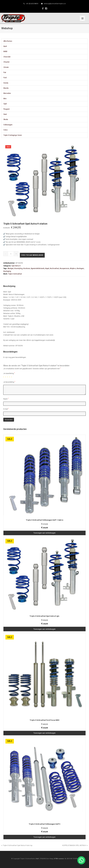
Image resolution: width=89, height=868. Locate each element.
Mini (5, 99)
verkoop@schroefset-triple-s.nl (55, 4)
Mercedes (7, 93)
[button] (81, 860)
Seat (5, 114)
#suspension (64, 268)
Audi (5, 46)
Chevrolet (7, 57)
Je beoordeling (9, 382)
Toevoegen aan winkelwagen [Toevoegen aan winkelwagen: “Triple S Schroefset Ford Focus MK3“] (44, 733)
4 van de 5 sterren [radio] (10, 377)
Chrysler (6, 62)
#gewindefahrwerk (38, 268)
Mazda (6, 88)
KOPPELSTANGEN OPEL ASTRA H (75, 845)
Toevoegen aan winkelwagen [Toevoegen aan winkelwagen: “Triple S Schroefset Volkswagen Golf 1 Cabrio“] (44, 533)
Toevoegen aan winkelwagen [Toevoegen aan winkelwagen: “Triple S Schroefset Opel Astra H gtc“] (44, 629)
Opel (5, 104)
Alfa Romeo (8, 41)
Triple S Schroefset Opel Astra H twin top (17, 845)
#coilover (27, 268)
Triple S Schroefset (15, 274)
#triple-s (73, 268)
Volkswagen (8, 125)
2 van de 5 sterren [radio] (6, 377)
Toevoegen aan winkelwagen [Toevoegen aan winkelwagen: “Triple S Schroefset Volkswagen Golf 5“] (44, 837)
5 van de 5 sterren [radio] (12, 377)
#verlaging (7, 271)
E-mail (6, 409)
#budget (11, 268)
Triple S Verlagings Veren (13, 135)
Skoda (6, 119)
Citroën (6, 67)
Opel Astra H (16, 266)
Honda (6, 83)
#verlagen (80, 268)
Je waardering (9, 373)
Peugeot (6, 109)
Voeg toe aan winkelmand (32, 255)
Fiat (5, 72)
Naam (6, 399)
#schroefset (54, 268)
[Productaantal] (11, 254)
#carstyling (18, 268)
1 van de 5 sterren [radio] (4, 377)
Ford (5, 78)
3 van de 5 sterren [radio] (8, 377)
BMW (5, 51)
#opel (47, 268)
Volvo (5, 130)
